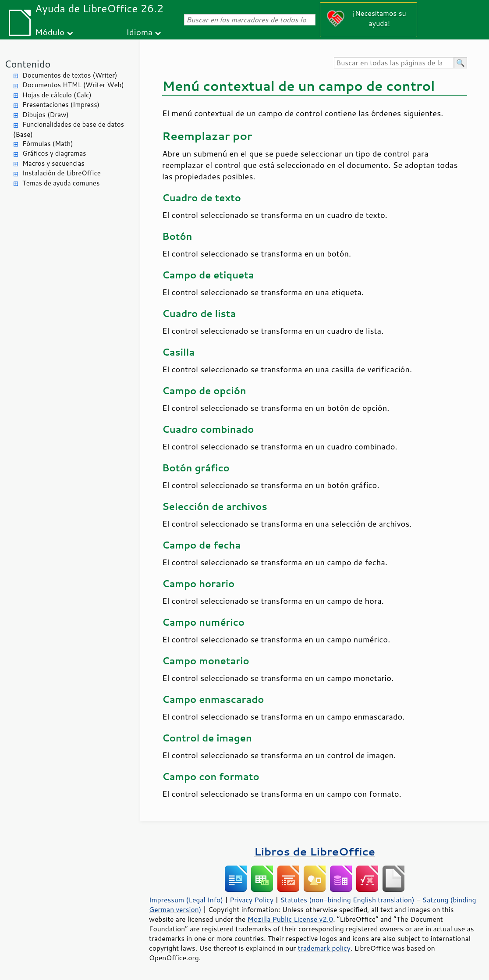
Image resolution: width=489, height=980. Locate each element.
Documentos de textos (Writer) (70, 75)
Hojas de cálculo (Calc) (57, 95)
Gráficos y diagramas (54, 153)
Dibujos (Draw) (46, 115)
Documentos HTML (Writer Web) (73, 85)
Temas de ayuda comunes (61, 183)
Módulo (50, 32)
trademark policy (324, 948)
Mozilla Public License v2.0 (291, 919)
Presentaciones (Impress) (61, 105)
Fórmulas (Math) (48, 144)
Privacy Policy (252, 900)
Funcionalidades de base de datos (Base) (69, 129)
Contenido (27, 64)
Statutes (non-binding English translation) (347, 900)
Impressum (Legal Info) (186, 900)
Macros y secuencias (53, 163)
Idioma (139, 32)
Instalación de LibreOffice (62, 173)
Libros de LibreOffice (315, 851)
